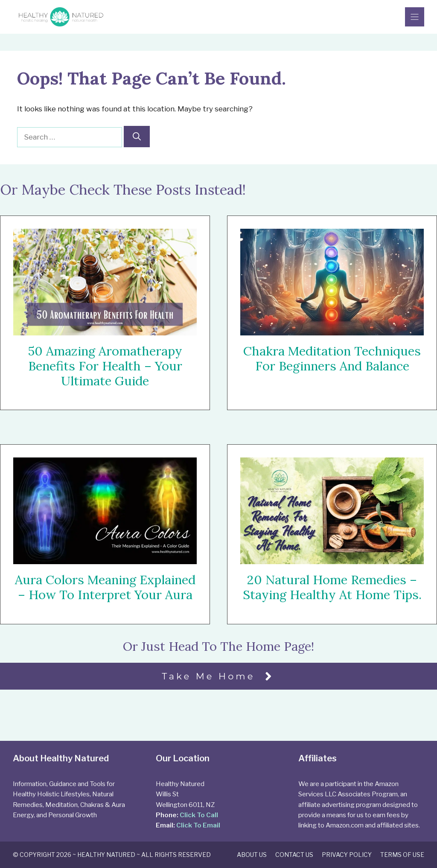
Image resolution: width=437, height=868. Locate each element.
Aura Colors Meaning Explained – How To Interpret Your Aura (105, 587)
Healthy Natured (106, 855)
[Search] (137, 137)
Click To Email (198, 825)
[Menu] (415, 17)
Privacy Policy (347, 855)
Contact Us (294, 855)
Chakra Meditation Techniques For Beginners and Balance (332, 358)
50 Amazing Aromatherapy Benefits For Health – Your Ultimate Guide (105, 366)
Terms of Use (402, 855)
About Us (252, 855)
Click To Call (199, 815)
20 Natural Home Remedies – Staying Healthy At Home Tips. (332, 588)
